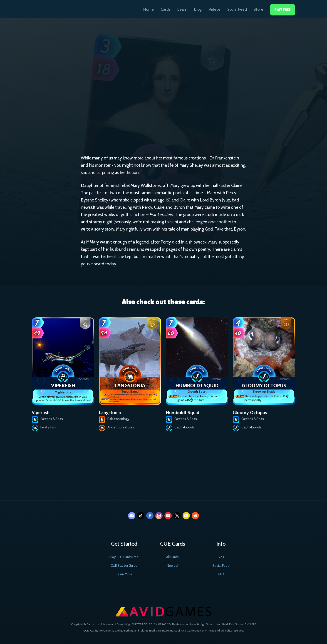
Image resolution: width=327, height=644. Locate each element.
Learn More (124, 574)
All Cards (172, 557)
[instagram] (159, 516)
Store (258, 9)
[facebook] (150, 516)
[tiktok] (141, 516)
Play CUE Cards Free (124, 557)
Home (149, 9)
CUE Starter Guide (124, 566)
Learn (182, 9)
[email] (186, 516)
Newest (173, 566)
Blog (198, 9)
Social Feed (237, 9)
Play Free (283, 10)
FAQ (221, 574)
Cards (166, 9)
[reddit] (195, 516)
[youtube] (168, 516)
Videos (215, 9)
